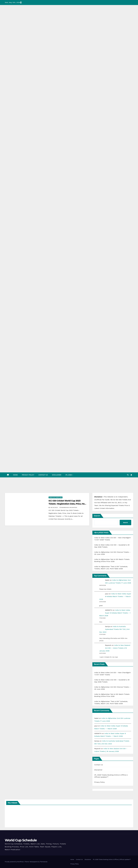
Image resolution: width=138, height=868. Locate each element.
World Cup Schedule (21, 840)
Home (15, 475)
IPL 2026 (69, 475)
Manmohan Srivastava (68, 508)
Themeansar (44, 862)
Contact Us (43, 475)
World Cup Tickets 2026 (56, 497)
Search (97, 516)
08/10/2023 (54, 508)
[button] (128, 475)
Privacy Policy (28, 475)
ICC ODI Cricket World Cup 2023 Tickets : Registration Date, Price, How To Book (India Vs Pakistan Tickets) (68, 504)
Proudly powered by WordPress (14, 862)
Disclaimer (57, 475)
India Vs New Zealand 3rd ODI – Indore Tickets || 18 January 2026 (115, 648)
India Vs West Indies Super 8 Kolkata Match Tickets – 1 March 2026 (115, 597)
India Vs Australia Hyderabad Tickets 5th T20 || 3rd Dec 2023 (114, 629)
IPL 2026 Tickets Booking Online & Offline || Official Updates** (112, 859)
